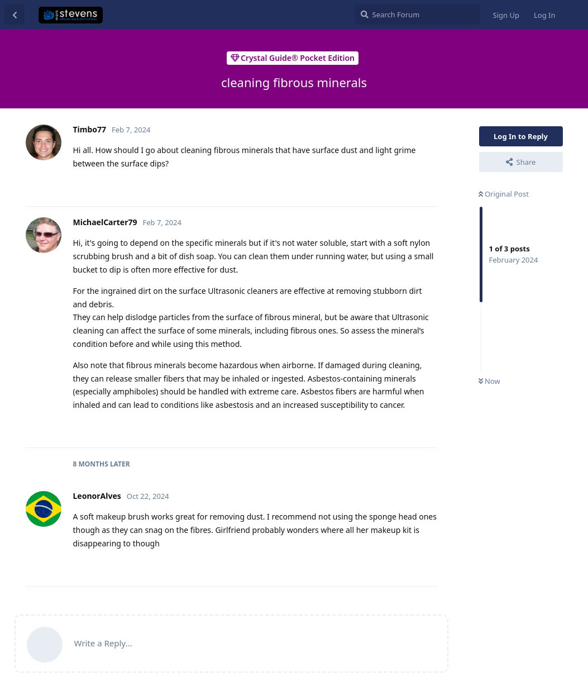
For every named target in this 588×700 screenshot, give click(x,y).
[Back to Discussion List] (15, 15)
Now (489, 381)
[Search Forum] (417, 15)
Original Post (504, 194)
